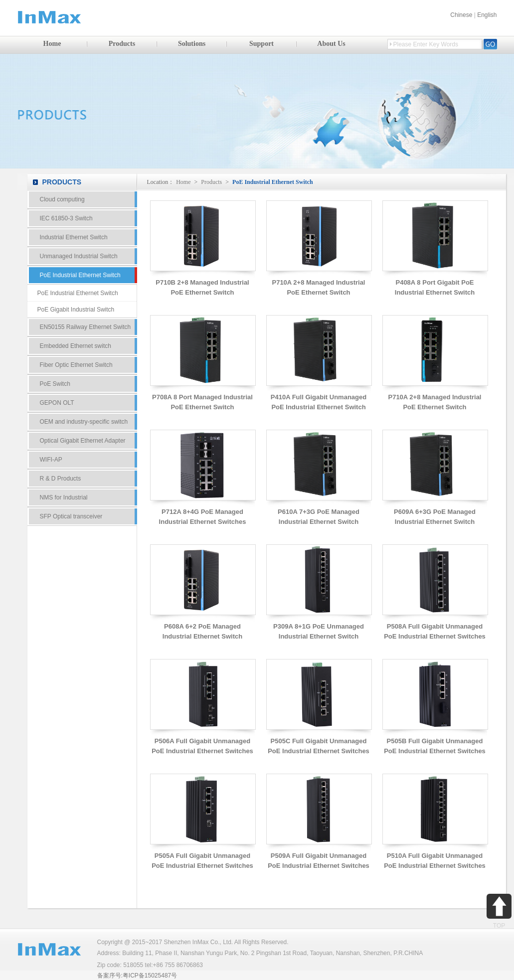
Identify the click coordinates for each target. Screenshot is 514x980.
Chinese (461, 15)
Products (122, 44)
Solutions (192, 44)
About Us (331, 44)
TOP (499, 911)
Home (52, 44)
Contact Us (82, 564)
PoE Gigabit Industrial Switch (76, 310)
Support (261, 44)
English (487, 15)
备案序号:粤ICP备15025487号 (137, 976)
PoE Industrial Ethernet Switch (273, 182)
